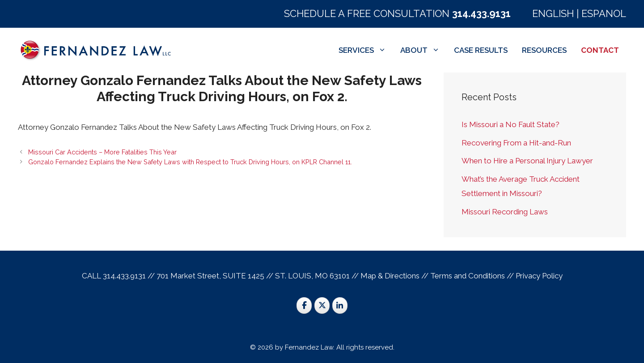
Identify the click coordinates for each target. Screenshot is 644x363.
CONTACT (600, 50)
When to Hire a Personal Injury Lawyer (527, 161)
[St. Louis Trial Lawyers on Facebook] (304, 305)
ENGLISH (553, 13)
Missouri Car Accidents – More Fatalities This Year (102, 152)
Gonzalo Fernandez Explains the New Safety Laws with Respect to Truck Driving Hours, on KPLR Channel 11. (190, 162)
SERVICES (366, 50)
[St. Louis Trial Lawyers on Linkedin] (340, 305)
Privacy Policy (539, 276)
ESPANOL (604, 13)
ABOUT (424, 50)
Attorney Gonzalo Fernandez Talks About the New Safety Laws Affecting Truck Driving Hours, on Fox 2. (222, 88)
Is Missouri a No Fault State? (511, 124)
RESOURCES (544, 50)
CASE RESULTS (481, 50)
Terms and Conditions (468, 276)
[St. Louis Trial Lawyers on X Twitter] (322, 305)
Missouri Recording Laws (505, 212)
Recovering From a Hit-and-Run (516, 143)
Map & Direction (388, 276)
